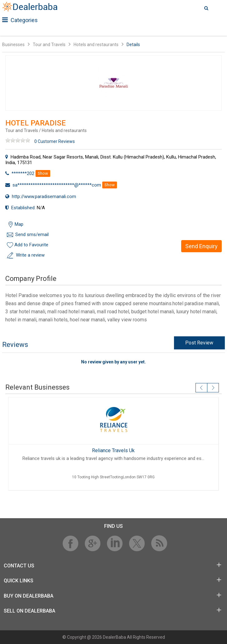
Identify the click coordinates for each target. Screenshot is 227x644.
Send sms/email (32, 234)
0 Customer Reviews (55, 141)
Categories (20, 20)
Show (43, 173)
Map (19, 224)
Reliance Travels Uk (113, 450)
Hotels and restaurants (96, 45)
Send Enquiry (201, 246)
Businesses (13, 45)
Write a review (30, 255)
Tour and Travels (49, 45)
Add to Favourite (31, 245)
